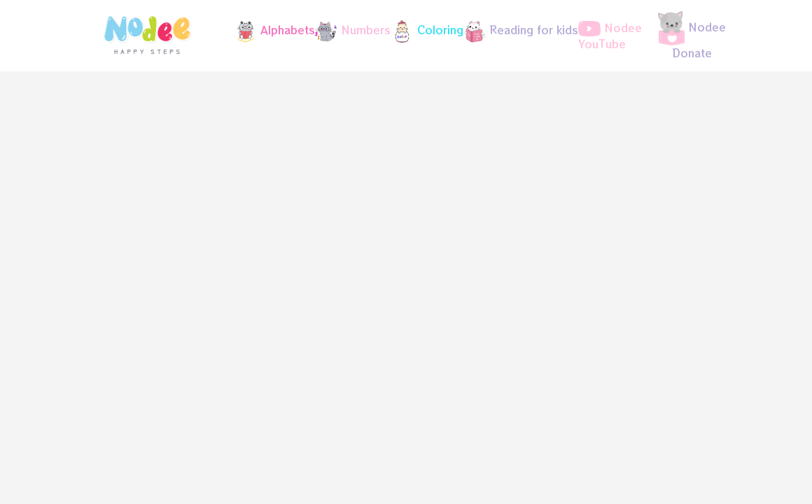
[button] (269, 31)
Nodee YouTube (610, 36)
